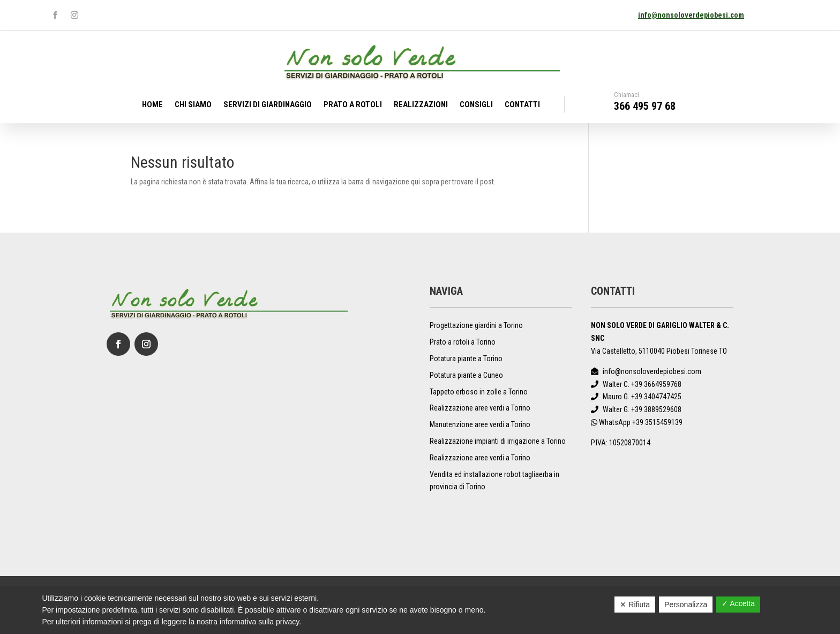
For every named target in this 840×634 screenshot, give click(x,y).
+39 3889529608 (656, 409)
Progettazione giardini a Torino (476, 325)
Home (152, 105)
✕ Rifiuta (635, 605)
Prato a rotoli (353, 105)
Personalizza (686, 605)
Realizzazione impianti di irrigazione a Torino (498, 441)
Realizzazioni (421, 105)
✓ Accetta (738, 603)
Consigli (476, 105)
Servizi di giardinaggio (268, 105)
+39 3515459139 (657, 422)
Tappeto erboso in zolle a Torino (479, 392)
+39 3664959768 (656, 384)
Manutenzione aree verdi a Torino (480, 424)
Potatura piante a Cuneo (466, 375)
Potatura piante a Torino (466, 359)
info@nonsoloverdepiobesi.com (691, 15)
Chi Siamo (193, 105)
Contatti (522, 105)
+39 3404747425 (656, 397)
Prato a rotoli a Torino (463, 342)
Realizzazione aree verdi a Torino (480, 408)
